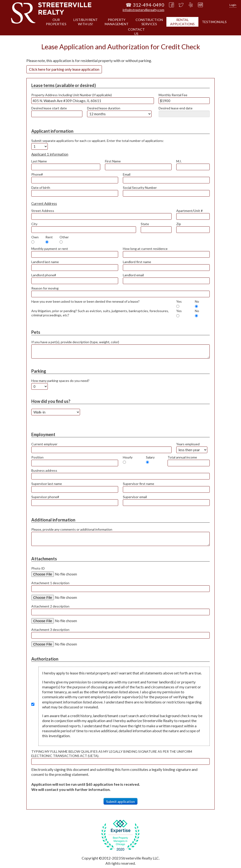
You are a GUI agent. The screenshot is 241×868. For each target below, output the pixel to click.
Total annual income (182, 457)
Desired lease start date (49, 108)
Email (127, 174)
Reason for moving (45, 288)
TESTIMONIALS (214, 22)
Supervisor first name (139, 484)
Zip (179, 224)
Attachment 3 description (50, 630)
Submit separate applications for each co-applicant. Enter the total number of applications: (98, 141)
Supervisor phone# (45, 497)
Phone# (37, 174)
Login (233, 5)
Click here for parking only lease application (64, 69)
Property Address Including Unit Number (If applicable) (72, 95)
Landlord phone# (44, 275)
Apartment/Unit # (189, 211)
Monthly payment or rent (50, 249)
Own (35, 237)
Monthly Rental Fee (173, 95)
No (197, 301)
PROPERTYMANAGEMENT (117, 22)
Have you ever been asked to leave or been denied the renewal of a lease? (85, 301)
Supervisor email (135, 497)
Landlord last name (45, 262)
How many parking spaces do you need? (60, 381)
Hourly (128, 457)
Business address (44, 470)
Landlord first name (137, 262)
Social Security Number (140, 188)
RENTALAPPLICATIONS (182, 22)
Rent (49, 237)
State (145, 224)
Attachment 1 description (50, 583)
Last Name (39, 161)
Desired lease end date (176, 108)
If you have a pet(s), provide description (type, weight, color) (75, 342)
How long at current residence (145, 249)
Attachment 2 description (50, 606)
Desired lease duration (104, 108)
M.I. (179, 161)
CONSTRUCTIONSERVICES (149, 22)
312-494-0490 (149, 5)
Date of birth (41, 188)
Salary (150, 457)
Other (64, 237)
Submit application (120, 802)
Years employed (188, 444)
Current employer (44, 444)
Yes (179, 301)
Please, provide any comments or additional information (72, 529)
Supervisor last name (47, 484)
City (34, 224)
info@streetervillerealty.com (143, 10)
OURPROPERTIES (56, 22)
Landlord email (133, 275)
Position (37, 457)
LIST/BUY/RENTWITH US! (86, 22)
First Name (113, 161)
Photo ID (38, 568)
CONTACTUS (136, 31)
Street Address (43, 211)
